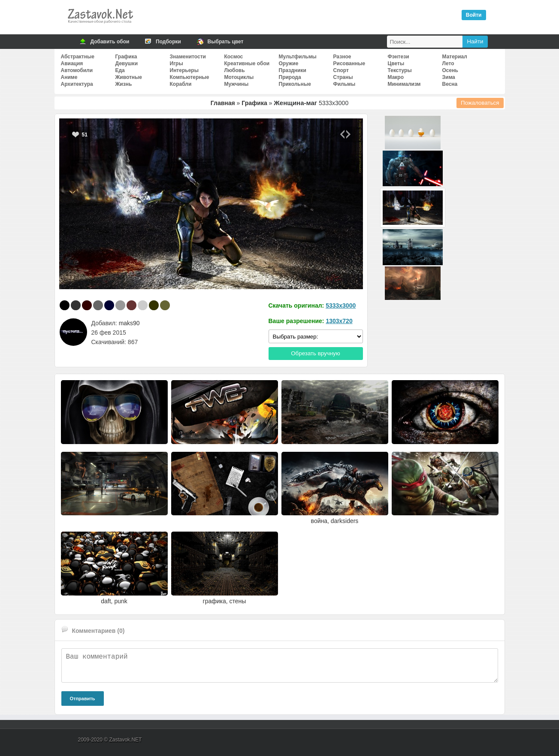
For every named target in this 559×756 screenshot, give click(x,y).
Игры (177, 64)
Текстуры (400, 70)
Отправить (83, 699)
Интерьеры (184, 70)
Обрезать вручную (316, 353)
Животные (129, 77)
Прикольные (295, 84)
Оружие (289, 64)
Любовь (235, 70)
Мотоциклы (239, 77)
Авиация (72, 64)
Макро (396, 77)
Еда (120, 70)
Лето (448, 64)
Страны (343, 77)
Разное (342, 57)
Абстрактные (78, 57)
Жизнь (124, 84)
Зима (449, 77)
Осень (450, 70)
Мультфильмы (298, 57)
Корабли (181, 84)
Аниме (69, 77)
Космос (234, 57)
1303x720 (339, 321)
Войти (474, 15)
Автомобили (77, 70)
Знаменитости (188, 57)
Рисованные (349, 64)
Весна (450, 84)
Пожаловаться (480, 103)
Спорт (341, 70)
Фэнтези (399, 57)
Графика (126, 57)
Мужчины (237, 84)
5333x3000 (341, 305)
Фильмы (344, 84)
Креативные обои (247, 64)
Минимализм (404, 84)
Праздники (293, 70)
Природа (290, 77)
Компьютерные (190, 77)
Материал (455, 57)
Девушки (127, 64)
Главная (223, 103)
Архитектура (77, 84)
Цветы (396, 64)
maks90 (129, 323)
